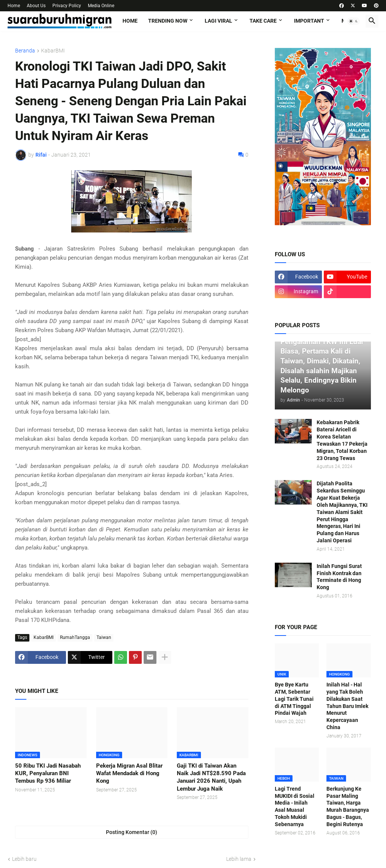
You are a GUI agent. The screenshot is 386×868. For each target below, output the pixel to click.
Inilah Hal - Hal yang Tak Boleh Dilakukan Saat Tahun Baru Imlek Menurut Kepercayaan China (347, 706)
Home (14, 6)
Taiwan (104, 637)
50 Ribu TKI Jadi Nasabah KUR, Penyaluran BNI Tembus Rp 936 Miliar (48, 773)
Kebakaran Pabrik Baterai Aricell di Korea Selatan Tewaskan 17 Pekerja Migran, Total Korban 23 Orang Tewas (342, 440)
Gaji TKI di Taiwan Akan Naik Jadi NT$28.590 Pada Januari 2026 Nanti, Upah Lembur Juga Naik (211, 777)
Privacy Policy (67, 6)
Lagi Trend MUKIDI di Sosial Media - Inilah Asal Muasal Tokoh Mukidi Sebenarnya (295, 806)
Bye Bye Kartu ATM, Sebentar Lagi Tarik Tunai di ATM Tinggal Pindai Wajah (294, 699)
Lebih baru (24, 859)
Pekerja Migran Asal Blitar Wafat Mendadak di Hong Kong (129, 773)
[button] (354, 21)
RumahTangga (75, 637)
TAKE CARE (263, 21)
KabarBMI (53, 51)
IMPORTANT (309, 21)
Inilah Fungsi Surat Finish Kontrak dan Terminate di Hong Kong (339, 577)
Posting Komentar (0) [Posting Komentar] (132, 832)
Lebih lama (239, 859)
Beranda (25, 51)
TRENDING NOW (168, 21)
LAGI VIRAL (218, 21)
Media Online (101, 6)
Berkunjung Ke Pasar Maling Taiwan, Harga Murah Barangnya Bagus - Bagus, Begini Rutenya (348, 806)
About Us (36, 6)
